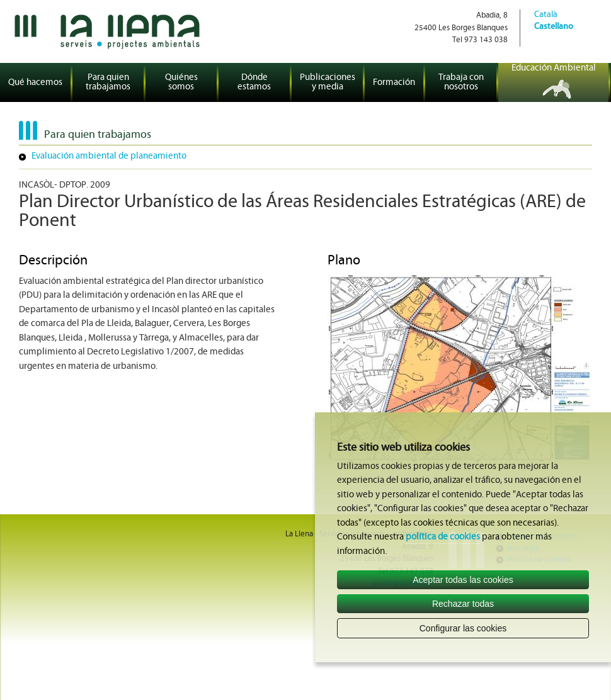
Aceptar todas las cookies (463, 580)
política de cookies (443, 537)
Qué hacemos (35, 83)
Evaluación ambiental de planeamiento (109, 156)
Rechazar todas (463, 604)
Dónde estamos (254, 82)
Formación (394, 83)
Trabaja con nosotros (461, 82)
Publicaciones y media (328, 82)
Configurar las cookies (463, 628)
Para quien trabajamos (108, 82)
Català (546, 15)
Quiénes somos (181, 82)
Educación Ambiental (554, 68)
